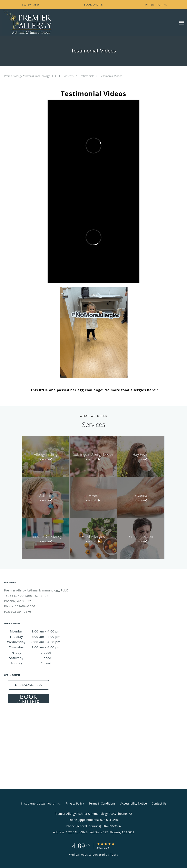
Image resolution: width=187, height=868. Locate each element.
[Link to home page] (30, 23)
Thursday (36, 647)
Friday (37, 652)
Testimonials (87, 76)
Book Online (29, 698)
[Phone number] (29, 685)
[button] (93, 5)
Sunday (37, 663)
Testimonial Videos (111, 76)
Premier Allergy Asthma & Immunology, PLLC (31, 76)
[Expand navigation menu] (182, 23)
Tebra (114, 855)
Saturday (36, 658)
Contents (68, 76)
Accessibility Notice (134, 803)
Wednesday (35, 642)
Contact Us (159, 803)
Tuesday (36, 637)
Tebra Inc (53, 804)
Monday (37, 631)
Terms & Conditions (102, 803)
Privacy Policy (75, 803)
